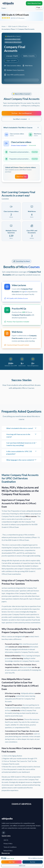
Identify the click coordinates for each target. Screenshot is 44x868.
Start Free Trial (21, 177)
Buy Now (33, 862)
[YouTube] (4, 833)
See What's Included (22, 119)
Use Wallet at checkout (36, 858)
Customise (5, 199)
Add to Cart (22, 866)
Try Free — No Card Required (21, 113)
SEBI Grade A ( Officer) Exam (18, 26)
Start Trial (11, 862)
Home (4, 26)
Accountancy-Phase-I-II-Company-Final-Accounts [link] (18, 29)
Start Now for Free (34, 3)
